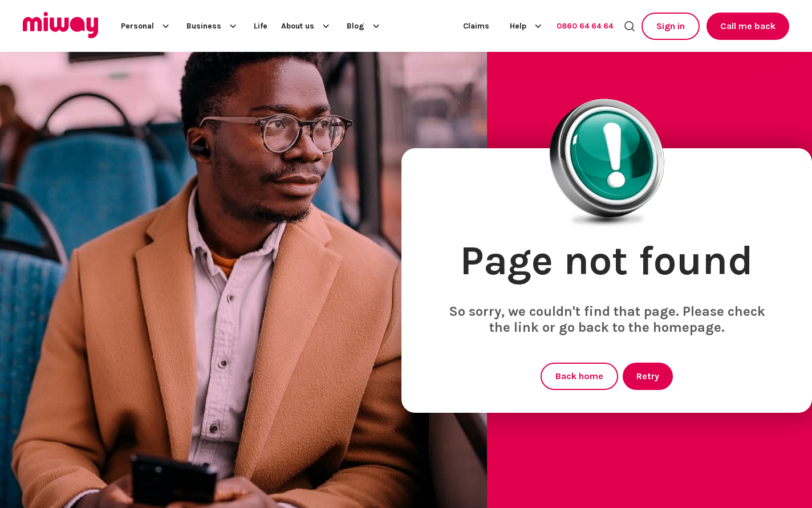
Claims (476, 26)
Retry (648, 376)
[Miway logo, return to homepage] (60, 26)
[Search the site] (630, 26)
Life (261, 26)
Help (527, 26)
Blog (365, 26)
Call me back (748, 26)
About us (307, 26)
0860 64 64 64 (585, 26)
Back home (579, 376)
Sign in (671, 26)
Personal (147, 26)
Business (213, 26)
